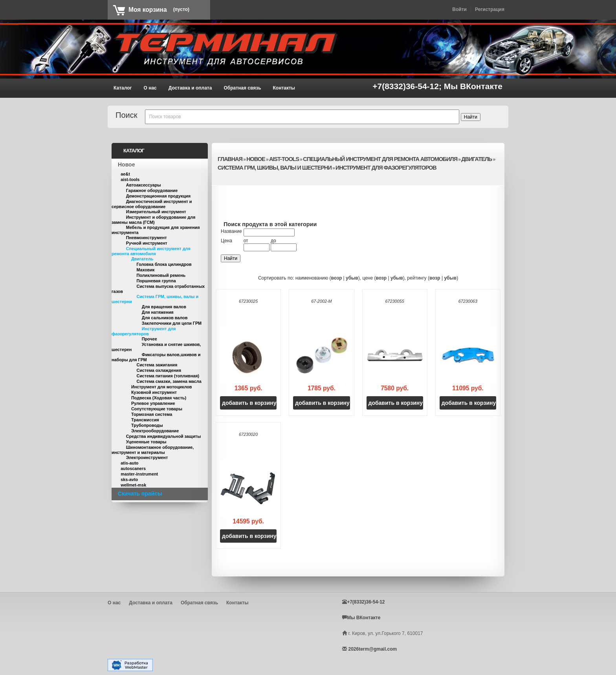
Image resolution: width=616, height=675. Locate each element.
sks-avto (129, 479)
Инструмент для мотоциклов (161, 387)
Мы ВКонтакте (473, 86)
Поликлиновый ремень (161, 275)
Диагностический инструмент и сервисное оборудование (152, 204)
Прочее (149, 339)
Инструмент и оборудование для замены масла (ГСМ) (153, 220)
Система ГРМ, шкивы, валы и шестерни (275, 168)
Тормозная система (152, 414)
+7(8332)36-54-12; (408, 86)
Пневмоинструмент (147, 238)
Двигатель (142, 259)
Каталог (123, 88)
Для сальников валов (165, 318)
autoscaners (133, 468)
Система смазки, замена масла (169, 381)
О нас (150, 88)
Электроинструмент (147, 457)
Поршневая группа (156, 281)
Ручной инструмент (147, 243)
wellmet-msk (133, 485)
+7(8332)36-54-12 (366, 602)
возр (337, 278)
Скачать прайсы (140, 494)
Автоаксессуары (144, 185)
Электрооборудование (155, 431)
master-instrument (139, 474)
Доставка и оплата (190, 88)
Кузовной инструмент (154, 392)
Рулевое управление (153, 403)
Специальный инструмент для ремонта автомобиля (151, 251)
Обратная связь (242, 88)
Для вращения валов (164, 307)
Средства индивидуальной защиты (163, 436)
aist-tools (130, 179)
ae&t (125, 174)
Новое (126, 165)
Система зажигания (157, 365)
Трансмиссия (145, 420)
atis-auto (129, 463)
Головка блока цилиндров (164, 264)
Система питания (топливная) (168, 376)
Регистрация (490, 9)
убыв (352, 278)
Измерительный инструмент (156, 212)
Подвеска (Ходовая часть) (159, 398)
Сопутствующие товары (157, 409)
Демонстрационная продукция (158, 196)
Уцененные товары (146, 442)
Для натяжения (158, 312)
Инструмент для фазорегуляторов (144, 331)
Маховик (145, 270)
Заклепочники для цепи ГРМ (172, 323)
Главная (230, 159)
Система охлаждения (159, 370)
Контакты (284, 88)
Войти (459, 9)
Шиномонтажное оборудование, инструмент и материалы (153, 450)
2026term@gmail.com (372, 649)
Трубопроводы (147, 425)
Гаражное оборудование (152, 190)
